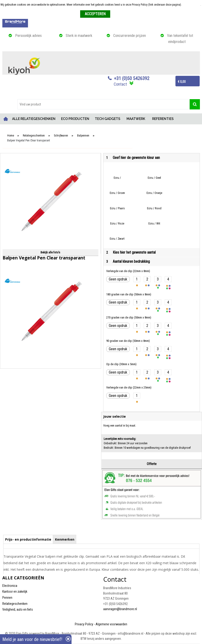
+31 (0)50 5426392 (132, 78)
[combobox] (104, 104)
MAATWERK (136, 119)
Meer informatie (191, 5)
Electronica (10, 586)
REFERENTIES (163, 119)
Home (6, 119)
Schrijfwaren (61, 136)
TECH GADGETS (108, 119)
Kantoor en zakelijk (15, 591)
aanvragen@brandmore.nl (120, 609)
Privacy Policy (84, 624)
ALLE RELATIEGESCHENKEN (34, 119)
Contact (120, 84)
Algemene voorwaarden (111, 624)
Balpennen (83, 136)
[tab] (28, 539)
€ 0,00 (182, 82)
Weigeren (117, 14)
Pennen (7, 598)
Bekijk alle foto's (50, 252)
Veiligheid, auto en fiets (18, 609)
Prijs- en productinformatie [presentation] (28, 539)
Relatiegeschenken (34, 136)
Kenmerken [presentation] (65, 539)
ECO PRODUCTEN (75, 119)
